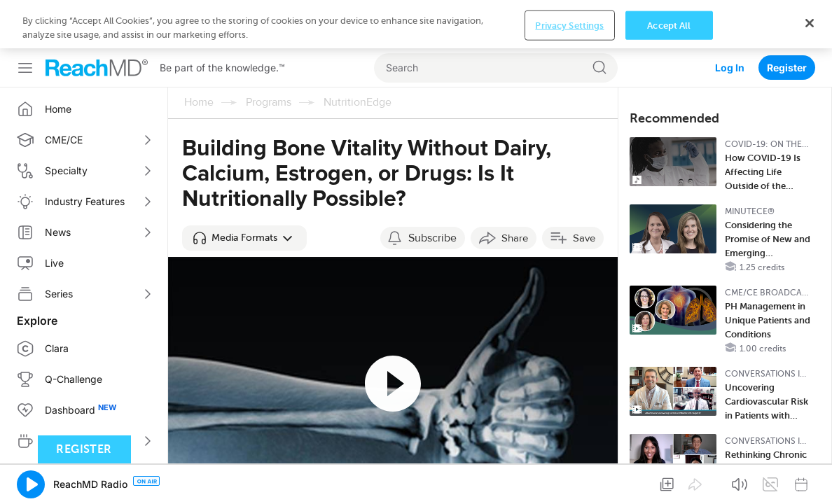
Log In (730, 19)
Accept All (669, 482)
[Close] (810, 480)
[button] (244, 190)
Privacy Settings (569, 482)
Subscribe (432, 190)
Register (787, 19)
